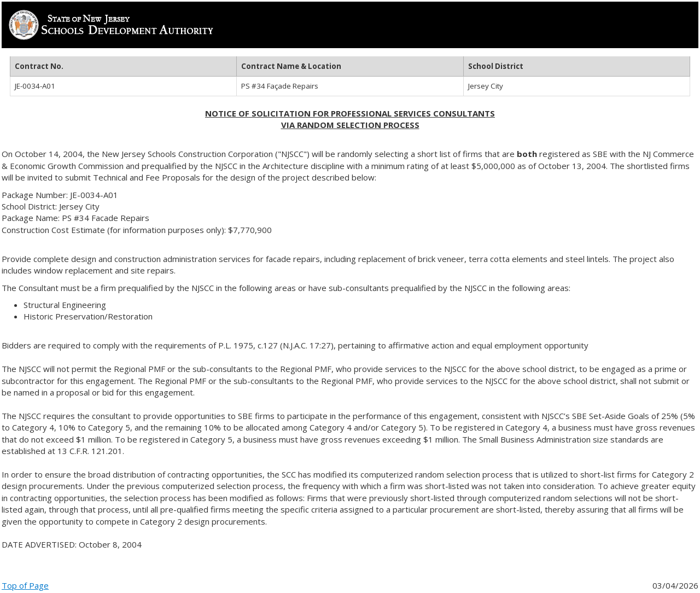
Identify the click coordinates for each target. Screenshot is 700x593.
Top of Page (25, 585)
